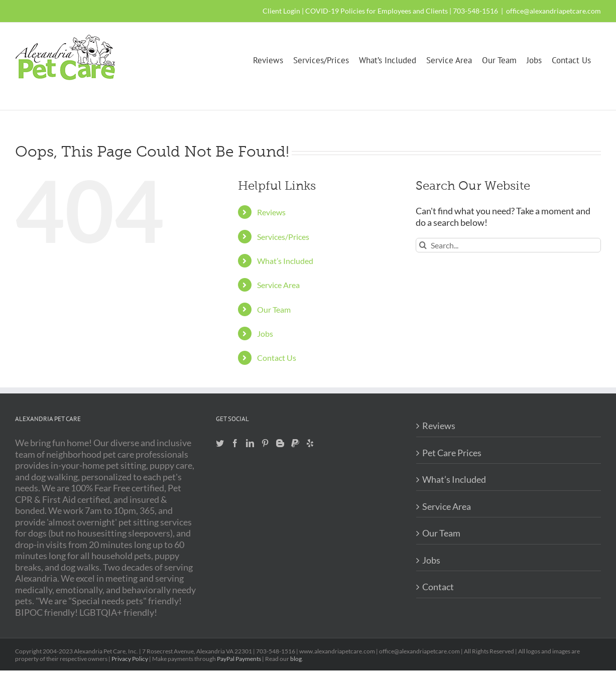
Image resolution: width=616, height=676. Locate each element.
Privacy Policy (130, 659)
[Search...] (508, 245)
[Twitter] (220, 443)
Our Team (274, 309)
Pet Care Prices (452, 453)
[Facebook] (235, 443)
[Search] (423, 245)
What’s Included (285, 261)
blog (296, 659)
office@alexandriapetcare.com (553, 11)
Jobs (265, 333)
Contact (438, 587)
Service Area (278, 285)
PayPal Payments (239, 659)
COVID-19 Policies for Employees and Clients (377, 11)
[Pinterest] (265, 443)
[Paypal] (295, 443)
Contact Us (277, 358)
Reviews (271, 212)
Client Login (281, 11)
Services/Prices (283, 237)
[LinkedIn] (250, 443)
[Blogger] (280, 443)
